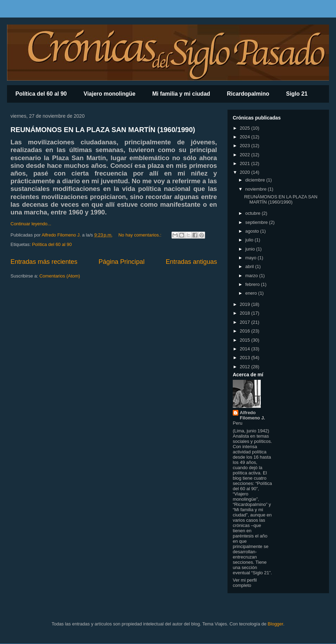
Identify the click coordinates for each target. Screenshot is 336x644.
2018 (246, 313)
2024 (246, 137)
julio (250, 240)
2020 (246, 172)
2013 (246, 358)
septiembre (257, 222)
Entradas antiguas (191, 262)
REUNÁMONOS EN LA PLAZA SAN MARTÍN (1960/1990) (103, 130)
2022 (246, 155)
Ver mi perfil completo (245, 583)
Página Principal (122, 262)
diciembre (256, 180)
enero (252, 293)
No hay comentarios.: (140, 235)
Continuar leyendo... (31, 224)
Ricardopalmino (248, 94)
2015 (246, 340)
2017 (246, 322)
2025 (246, 128)
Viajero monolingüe (110, 94)
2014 (246, 349)
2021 (246, 163)
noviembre (257, 189)
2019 (246, 304)
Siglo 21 (297, 94)
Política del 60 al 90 (41, 94)
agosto (253, 231)
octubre (254, 213)
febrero (253, 284)
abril (250, 266)
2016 (246, 331)
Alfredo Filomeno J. (252, 415)
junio (251, 249)
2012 (246, 367)
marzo (252, 276)
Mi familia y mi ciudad (181, 94)
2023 (246, 146)
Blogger (275, 624)
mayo (251, 258)
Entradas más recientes (44, 262)
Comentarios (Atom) (59, 276)
